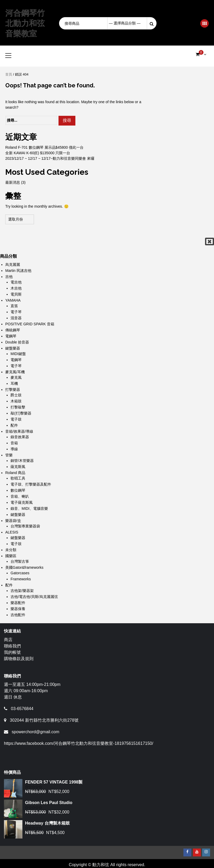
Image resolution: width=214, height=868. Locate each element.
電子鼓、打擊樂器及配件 (31, 484)
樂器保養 (18, 609)
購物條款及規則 (19, 659)
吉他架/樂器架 (22, 591)
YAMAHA (13, 300)
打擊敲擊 (18, 407)
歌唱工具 (18, 478)
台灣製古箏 (20, 561)
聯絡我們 (12, 646)
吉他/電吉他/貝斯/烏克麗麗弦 (34, 597)
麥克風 (16, 377)
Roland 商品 (15, 473)
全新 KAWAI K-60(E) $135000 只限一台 (38, 153)
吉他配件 (18, 615)
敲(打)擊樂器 (21, 413)
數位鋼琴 (18, 490)
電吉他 (16, 282)
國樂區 (11, 556)
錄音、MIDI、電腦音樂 (29, 508)
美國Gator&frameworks (24, 567)
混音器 (16, 318)
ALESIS (12, 532)
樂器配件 (18, 603)
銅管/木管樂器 (22, 461)
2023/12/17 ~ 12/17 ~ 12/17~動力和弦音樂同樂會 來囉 (50, 158)
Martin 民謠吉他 (18, 271)
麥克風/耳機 (15, 372)
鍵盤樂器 (13, 348)
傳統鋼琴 (13, 330)
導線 (14, 449)
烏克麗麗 (13, 265)
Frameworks (21, 579)
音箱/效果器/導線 (19, 431)
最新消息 (13, 182)
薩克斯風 (18, 467)
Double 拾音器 (17, 342)
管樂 (9, 455)
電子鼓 (16, 419)
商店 (8, 640)
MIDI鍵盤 (18, 354)
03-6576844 (22, 709)
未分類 (11, 550)
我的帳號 (12, 652)
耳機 (14, 383)
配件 (14, 425)
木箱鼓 (16, 401)
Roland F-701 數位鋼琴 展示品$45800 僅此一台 (44, 147)
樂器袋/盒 (13, 521)
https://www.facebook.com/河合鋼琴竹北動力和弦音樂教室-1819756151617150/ (79, 743)
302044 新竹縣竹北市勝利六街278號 (44, 720)
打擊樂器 (13, 390)
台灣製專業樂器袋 (25, 526)
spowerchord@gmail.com (35, 732)
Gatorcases (20, 573)
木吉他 (16, 288)
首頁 (9, 74)
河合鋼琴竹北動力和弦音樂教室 (25, 23)
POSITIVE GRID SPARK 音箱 (30, 324)
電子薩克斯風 (22, 502)
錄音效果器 (20, 437)
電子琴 (16, 312)
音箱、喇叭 (20, 496)
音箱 (14, 443)
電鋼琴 (11, 336)
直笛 (14, 306)
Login (179, 23)
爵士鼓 (16, 395)
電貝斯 (16, 294)
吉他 (9, 277)
